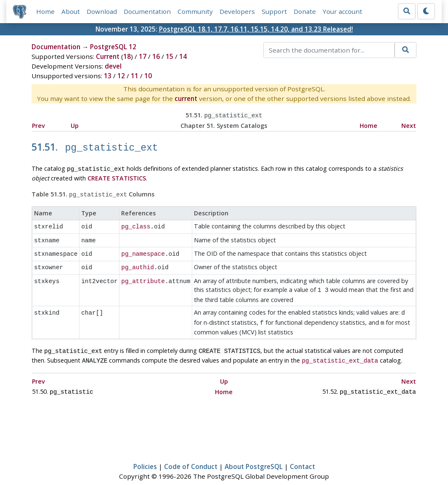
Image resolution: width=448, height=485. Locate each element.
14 (183, 56)
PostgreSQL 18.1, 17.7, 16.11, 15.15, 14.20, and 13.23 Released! (256, 29)
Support (274, 11)
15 (170, 56)
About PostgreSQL (254, 454)
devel (113, 66)
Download (102, 11)
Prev (38, 125)
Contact (302, 454)
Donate (305, 11)
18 (127, 56)
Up (75, 125)
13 (108, 76)
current (186, 98)
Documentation (147, 11)
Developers (237, 11)
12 (121, 76)
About (71, 11)
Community (195, 11)
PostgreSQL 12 (113, 47)
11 (135, 76)
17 (143, 56)
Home (45, 11)
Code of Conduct (191, 454)
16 (156, 56)
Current (108, 56)
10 (148, 76)
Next (409, 125)
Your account (342, 11)
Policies (145, 454)
